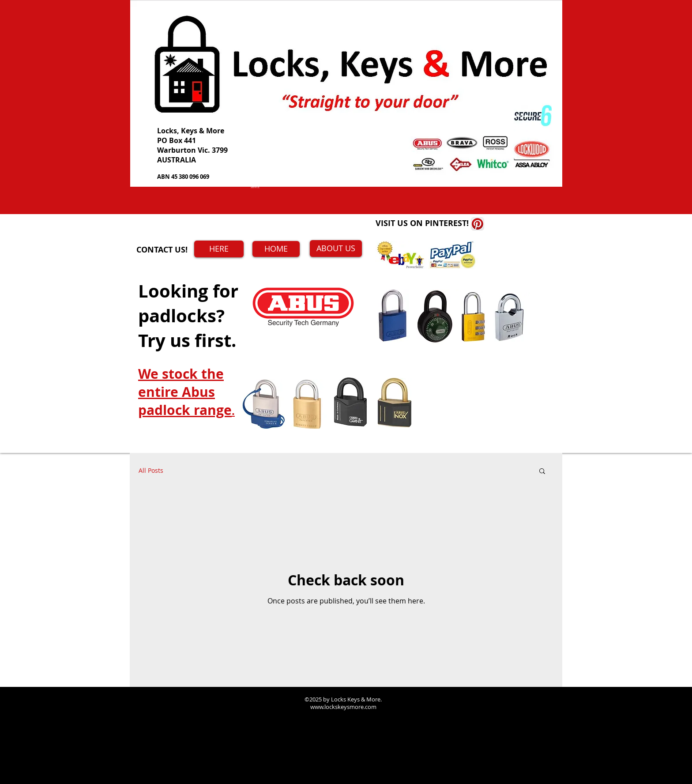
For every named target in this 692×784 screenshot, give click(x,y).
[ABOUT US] (336, 249)
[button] (542, 472)
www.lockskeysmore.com (343, 707)
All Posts (151, 470)
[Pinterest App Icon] (478, 224)
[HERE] (219, 249)
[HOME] (276, 249)
